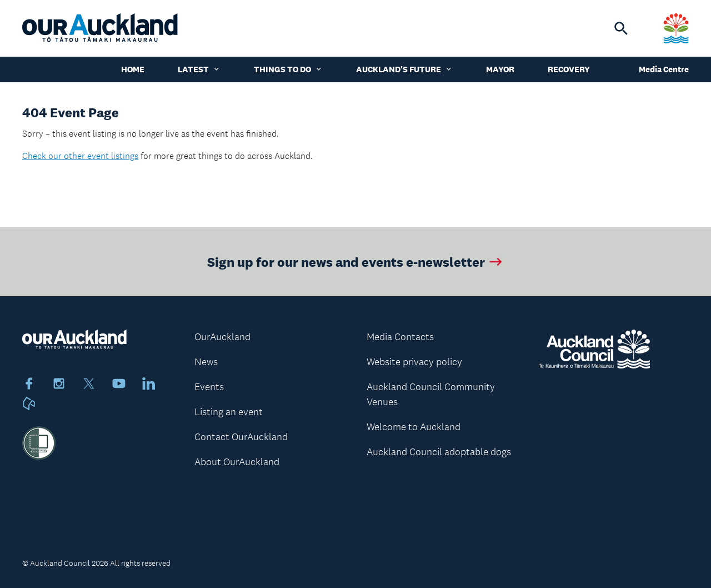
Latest (199, 69)
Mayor (500, 69)
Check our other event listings (80, 156)
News (206, 362)
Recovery (569, 69)
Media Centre (664, 69)
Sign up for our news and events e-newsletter (356, 261)
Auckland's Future (404, 69)
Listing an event (229, 412)
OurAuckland (222, 337)
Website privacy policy (414, 362)
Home (133, 69)
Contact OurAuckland (241, 437)
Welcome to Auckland (414, 427)
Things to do (288, 69)
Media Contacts (400, 337)
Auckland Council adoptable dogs (439, 452)
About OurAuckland (237, 462)
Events (209, 387)
